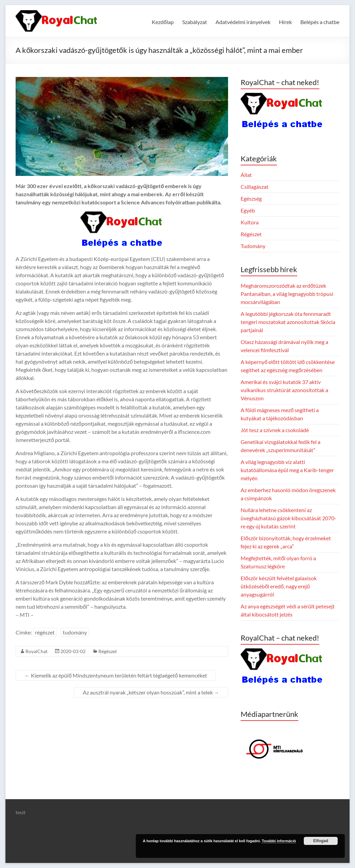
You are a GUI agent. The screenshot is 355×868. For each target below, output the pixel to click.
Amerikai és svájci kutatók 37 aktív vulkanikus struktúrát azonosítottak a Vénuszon (284, 390)
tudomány (75, 632)
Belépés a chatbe (320, 22)
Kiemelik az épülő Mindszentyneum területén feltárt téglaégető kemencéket (116, 675)
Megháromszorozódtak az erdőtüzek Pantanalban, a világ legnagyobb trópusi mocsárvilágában (287, 294)
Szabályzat (195, 22)
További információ (279, 841)
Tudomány (253, 246)
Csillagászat (255, 187)
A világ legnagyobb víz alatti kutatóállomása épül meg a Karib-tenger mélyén (287, 470)
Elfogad (321, 841)
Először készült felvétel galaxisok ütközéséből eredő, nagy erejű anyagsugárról (279, 586)
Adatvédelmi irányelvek (243, 22)
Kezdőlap (163, 22)
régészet (45, 632)
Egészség (251, 198)
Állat (246, 175)
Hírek (285, 22)
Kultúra (250, 222)
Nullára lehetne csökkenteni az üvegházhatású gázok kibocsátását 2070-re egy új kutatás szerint (288, 518)
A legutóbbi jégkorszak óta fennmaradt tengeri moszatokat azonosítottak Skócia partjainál (288, 322)
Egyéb (248, 210)
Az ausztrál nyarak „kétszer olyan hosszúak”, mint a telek (151, 692)
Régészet (108, 651)
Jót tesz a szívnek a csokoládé (275, 430)
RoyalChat (36, 651)
